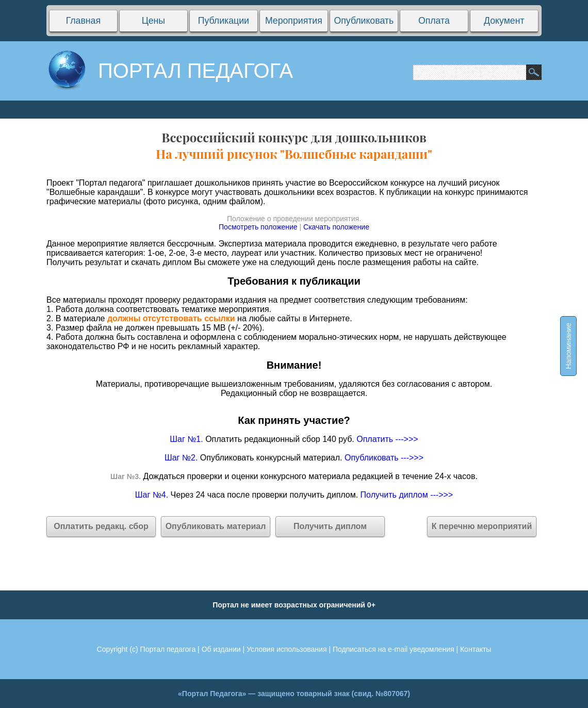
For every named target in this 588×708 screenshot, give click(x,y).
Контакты (476, 649)
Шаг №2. (181, 458)
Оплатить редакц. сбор (101, 526)
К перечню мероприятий (482, 526)
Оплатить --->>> (387, 439)
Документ (504, 21)
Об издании (221, 649)
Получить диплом (330, 526)
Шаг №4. (152, 495)
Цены (153, 21)
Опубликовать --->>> (384, 458)
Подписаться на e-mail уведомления (394, 649)
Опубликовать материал (216, 526)
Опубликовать (364, 21)
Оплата (434, 21)
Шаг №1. (186, 439)
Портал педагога (168, 649)
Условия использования (287, 649)
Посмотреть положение (258, 227)
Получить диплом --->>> (407, 495)
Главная (83, 21)
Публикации (224, 21)
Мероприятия (294, 21)
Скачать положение (336, 227)
